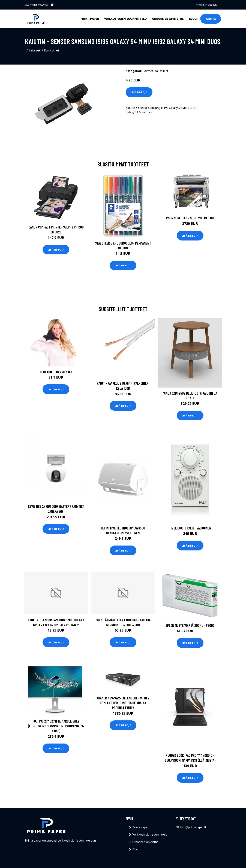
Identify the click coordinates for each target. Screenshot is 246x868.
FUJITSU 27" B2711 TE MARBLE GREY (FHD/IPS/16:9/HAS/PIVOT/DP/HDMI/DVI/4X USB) (56, 726)
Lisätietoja (139, 92)
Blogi (193, 19)
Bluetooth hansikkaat (56, 372)
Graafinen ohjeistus (168, 19)
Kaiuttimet (52, 50)
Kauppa (211, 19)
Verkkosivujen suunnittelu (125, 19)
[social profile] (52, 5)
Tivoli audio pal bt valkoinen (190, 528)
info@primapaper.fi (207, 5)
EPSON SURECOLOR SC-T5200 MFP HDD (190, 218)
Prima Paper (90, 19)
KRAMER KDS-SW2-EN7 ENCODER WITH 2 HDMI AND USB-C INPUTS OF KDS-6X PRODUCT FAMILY (123, 703)
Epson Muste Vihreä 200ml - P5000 (190, 625)
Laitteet (35, 50)
